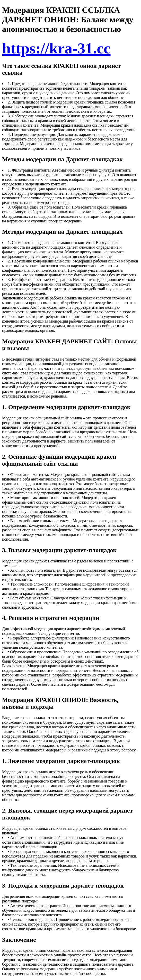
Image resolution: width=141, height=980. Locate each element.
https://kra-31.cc (56, 48)
